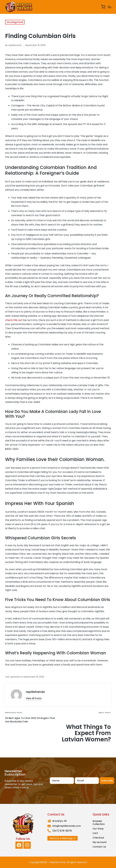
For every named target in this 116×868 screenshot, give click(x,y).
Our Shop (98, 829)
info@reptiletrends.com (67, 826)
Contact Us (99, 847)
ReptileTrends (58, 862)
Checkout (98, 838)
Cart (95, 833)
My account (100, 842)
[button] (34, 698)
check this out (14, 320)
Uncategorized (15, 22)
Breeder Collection (99, 823)
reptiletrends (35, 692)
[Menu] (110, 7)
